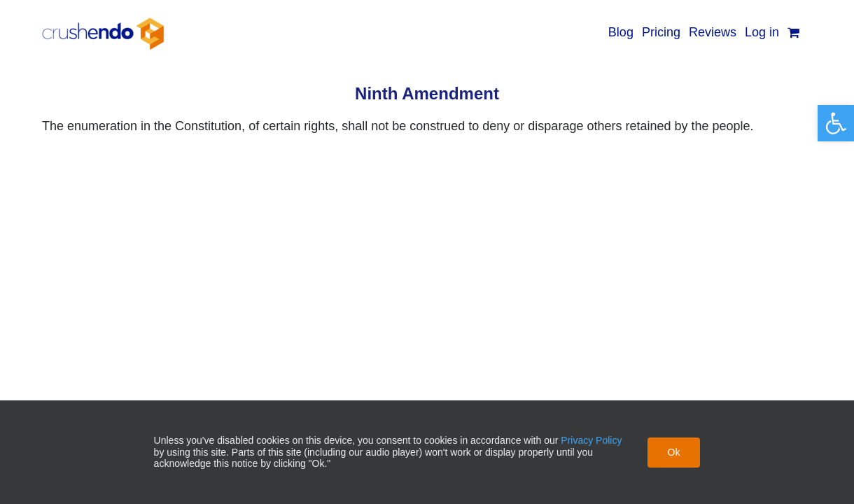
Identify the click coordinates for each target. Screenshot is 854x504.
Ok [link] (674, 452)
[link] (836, 123)
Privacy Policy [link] (591, 440)
